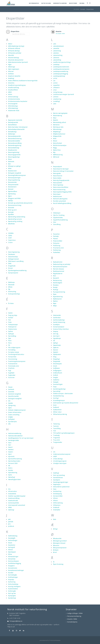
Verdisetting (57, 491)
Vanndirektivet (58, 478)
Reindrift (56, 278)
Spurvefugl (57, 391)
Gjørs (10, 408)
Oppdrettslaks (58, 217)
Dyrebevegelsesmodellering (17, 270)
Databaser (12, 254)
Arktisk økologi (13, 97)
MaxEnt (56, 120)
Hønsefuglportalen (14, 479)
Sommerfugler (58, 384)
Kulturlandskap (13, 584)
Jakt (9, 519)
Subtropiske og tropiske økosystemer (66, 403)
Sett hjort (56, 336)
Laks (55, 44)
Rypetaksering (58, 297)
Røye (55, 303)
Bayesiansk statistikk (15, 120)
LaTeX (55, 78)
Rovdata (56, 285)
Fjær (10, 338)
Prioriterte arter (58, 248)
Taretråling (57, 428)
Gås (9, 424)
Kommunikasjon (13, 561)
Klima (10, 554)
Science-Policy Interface (61, 329)
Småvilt (56, 375)
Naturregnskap (58, 185)
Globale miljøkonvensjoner (17, 410)
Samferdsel (57, 318)
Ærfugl (55, 529)
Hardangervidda (13, 440)
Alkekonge (12, 67)
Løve (55, 104)
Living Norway (58, 92)
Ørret (55, 552)
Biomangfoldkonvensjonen (17, 175)
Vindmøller (57, 510)
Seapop (56, 331)
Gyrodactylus (12, 421)
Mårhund (56, 157)
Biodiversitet (12, 171)
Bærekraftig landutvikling (17, 217)
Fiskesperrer (12, 327)
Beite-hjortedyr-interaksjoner (18, 127)
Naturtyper (57, 194)
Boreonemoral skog (15, 205)
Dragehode (12, 266)
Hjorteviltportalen (14, 461)
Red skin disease (58, 269)
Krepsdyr (11, 579)
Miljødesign (57, 132)
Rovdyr (55, 287)
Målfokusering (58, 155)
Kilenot (10, 550)
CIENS (10, 236)
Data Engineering (14, 252)
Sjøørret (56, 347)
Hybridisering (13, 472)
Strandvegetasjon (59, 400)
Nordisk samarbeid (59, 201)
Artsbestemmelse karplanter (18, 101)
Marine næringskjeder (60, 113)
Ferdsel (11, 318)
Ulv (54, 452)
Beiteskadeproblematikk (16, 129)
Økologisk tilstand (59, 543)
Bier (9, 164)
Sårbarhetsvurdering (60, 414)
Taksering (56, 424)
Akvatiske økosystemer (16, 60)
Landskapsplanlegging (61, 74)
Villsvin (55, 500)
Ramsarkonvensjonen (60, 267)
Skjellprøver (57, 354)
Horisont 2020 (13, 463)
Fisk (9, 320)
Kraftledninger (13, 577)
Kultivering (12, 582)
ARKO (10, 92)
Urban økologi (58, 459)
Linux (55, 90)
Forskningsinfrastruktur (16, 354)
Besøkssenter (13, 150)
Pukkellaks (57, 252)
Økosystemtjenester (60, 548)
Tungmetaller (58, 442)
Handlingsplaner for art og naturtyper (21, 438)
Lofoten (56, 97)
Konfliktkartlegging (15, 563)
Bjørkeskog (12, 194)
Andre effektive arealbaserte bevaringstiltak (23, 81)
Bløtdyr (11, 201)
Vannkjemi (57, 480)
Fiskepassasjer (13, 325)
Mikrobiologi (57, 129)
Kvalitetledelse (13, 589)
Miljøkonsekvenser (59, 134)
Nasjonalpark (57, 166)
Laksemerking (58, 55)
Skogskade (57, 361)
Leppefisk (56, 85)
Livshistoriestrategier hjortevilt (64, 94)
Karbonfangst (13, 540)
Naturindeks (57, 178)
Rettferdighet (58, 283)
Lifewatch (56, 87)
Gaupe (10, 387)
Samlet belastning (59, 322)
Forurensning (13, 359)
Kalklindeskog (13, 536)
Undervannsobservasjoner (62, 454)
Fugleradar (12, 375)
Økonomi (56, 545)
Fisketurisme (12, 329)
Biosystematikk (13, 185)
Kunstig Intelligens (14, 586)
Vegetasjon (57, 484)
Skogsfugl (56, 359)
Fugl (10, 370)
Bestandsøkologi (14, 148)
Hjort (10, 454)
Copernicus (12, 240)
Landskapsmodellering (61, 71)
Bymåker (11, 214)
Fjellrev (11, 331)
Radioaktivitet (58, 262)
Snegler (56, 377)
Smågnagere (57, 370)
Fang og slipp (13, 315)
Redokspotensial (59, 271)
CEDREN (11, 233)
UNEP (55, 456)
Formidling (12, 350)
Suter (55, 405)
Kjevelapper (12, 552)
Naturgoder (57, 173)
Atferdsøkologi (13, 108)
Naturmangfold (34, 3)
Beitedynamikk (13, 122)
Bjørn (10, 196)
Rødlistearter (57, 299)
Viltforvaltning (58, 503)
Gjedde (10, 403)
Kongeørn (11, 566)
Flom (10, 341)
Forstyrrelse (12, 357)
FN (9, 345)
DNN (10, 263)
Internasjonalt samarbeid (17, 505)
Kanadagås (12, 538)
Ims (9, 489)
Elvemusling (12, 291)
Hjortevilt (11, 456)
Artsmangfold (13, 104)
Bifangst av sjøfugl (14, 166)
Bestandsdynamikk (14, 136)
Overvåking (57, 224)
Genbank (11, 389)
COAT (10, 238)
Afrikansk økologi (14, 51)
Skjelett (56, 352)
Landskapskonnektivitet (61, 67)
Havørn (11, 452)
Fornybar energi (13, 352)
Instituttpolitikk (13, 503)
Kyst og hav (12, 593)
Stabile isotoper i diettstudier (63, 393)
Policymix (56, 243)
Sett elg (56, 334)
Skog (55, 357)
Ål (54, 562)
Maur (55, 118)
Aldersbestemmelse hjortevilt (18, 62)
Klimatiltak (12, 559)
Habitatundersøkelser (15, 436)
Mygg (55, 148)
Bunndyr (11, 212)
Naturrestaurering (59, 189)
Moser (55, 141)
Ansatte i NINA (72, 619)
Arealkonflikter (13, 90)
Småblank (56, 368)
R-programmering (59, 292)
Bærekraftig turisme (15, 219)
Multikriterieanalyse (60, 145)
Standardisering (58, 396)
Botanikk (11, 208)
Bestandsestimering (15, 138)
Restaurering (57, 280)
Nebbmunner (58, 196)
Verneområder (58, 496)
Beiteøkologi (12, 132)
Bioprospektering (14, 180)
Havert (10, 447)
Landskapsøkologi (59, 76)
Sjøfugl (55, 343)
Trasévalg (56, 435)
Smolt (55, 366)
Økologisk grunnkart (60, 541)
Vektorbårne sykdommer (61, 487)
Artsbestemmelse (14, 99)
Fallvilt (10, 313)
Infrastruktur (13, 491)
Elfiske (10, 287)
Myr (54, 152)
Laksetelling (57, 60)
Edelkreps (11, 282)
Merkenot (56, 125)
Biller (10, 168)
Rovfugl (56, 290)
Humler (11, 470)
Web (55, 519)
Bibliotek (11, 161)
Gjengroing (12, 405)
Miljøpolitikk (57, 136)
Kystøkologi (12, 598)
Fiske (10, 322)
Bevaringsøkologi (14, 157)
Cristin (10, 242)
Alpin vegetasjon (14, 69)
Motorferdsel (57, 143)
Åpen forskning (58, 564)
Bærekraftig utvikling (15, 221)
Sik (54, 341)
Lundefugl (56, 101)
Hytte (10, 475)
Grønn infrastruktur (15, 412)
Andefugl (11, 78)
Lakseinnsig (57, 51)
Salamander (57, 315)
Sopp (55, 387)
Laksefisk (56, 48)
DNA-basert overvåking (16, 261)
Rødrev (55, 301)
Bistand (11, 189)
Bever (10, 159)
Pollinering (57, 246)
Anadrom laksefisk (14, 76)
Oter (55, 222)
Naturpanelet (58, 183)
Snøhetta (56, 380)
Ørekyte (56, 550)
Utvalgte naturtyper (60, 463)
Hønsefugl (12, 477)
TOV (54, 431)
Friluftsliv (11, 368)
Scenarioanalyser (59, 327)
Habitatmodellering (15, 433)
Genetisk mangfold (14, 394)
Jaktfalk (11, 522)
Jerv (9, 524)
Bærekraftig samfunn (60, 3)
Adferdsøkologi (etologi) (16, 46)
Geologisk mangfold (15, 398)
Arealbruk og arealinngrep (17, 85)
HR (9, 466)
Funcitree (11, 377)
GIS (9, 401)
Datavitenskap (13, 257)
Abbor (10, 44)
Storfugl (56, 398)
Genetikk (11, 392)
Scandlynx (56, 325)
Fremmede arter (14, 366)
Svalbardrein (57, 410)
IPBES (10, 507)
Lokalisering (57, 99)
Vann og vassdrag (59, 475)
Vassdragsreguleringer (61, 482)
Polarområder (58, 241)
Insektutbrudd (13, 500)
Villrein (55, 498)
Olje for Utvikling (59, 215)
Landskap (56, 65)
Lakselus (56, 53)
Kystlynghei (12, 596)
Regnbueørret (58, 274)
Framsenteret (13, 364)
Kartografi (12, 547)
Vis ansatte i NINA (60, 34)
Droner (10, 268)
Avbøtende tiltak (14, 110)
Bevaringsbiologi (14, 152)
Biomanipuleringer (14, 178)
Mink (55, 138)
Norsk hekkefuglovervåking (62, 203)
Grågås (10, 417)
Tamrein (56, 426)
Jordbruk (11, 526)
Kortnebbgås (12, 575)
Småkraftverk (58, 373)
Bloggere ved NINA (14, 198)
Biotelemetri (12, 187)
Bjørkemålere (13, 191)
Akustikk (11, 55)
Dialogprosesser (14, 259)
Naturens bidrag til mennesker (63, 171)
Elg (9, 289)
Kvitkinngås (12, 591)
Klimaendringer (13, 557)
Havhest (11, 449)
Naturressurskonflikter (61, 187)
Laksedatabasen (58, 46)
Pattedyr (56, 236)
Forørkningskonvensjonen (17, 361)
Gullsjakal (11, 419)
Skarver (56, 350)
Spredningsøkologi (59, 389)
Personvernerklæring (74, 616)
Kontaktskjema (72, 622)
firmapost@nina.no (16, 621)
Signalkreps (57, 338)
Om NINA (82, 3)
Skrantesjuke (57, 364)
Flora (10, 343)
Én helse (11, 303)
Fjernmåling (12, 336)
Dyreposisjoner (13, 273)
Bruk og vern (12, 210)
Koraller (11, 573)
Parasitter (56, 234)
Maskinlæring (58, 115)
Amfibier (11, 74)
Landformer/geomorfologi (62, 62)
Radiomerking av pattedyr (62, 264)
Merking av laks (58, 127)
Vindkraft (56, 507)
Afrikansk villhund (14, 48)
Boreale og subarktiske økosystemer (20, 203)
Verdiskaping (57, 494)
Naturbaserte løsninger (61, 169)
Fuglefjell (11, 373)
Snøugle (56, 382)
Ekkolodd (11, 285)
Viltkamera (57, 505)
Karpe (10, 543)
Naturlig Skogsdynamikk (61, 180)
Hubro (10, 468)
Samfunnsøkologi (59, 320)
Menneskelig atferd (59, 122)
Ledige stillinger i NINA (75, 613)
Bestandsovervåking (15, 143)
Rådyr (55, 306)
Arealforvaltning (14, 87)
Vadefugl (56, 473)
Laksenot (56, 58)
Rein (54, 276)
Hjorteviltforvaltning (15, 459)
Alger (10, 65)
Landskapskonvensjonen (61, 69)
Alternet (11, 71)
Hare (10, 443)
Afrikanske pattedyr (15, 53)
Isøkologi (11, 510)
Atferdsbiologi (13, 106)
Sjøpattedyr (57, 345)
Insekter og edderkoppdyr (17, 496)
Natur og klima (46, 3)
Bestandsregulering (15, 145)
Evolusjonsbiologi (14, 294)
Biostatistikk (12, 182)
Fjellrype (11, 334)
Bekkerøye (12, 134)
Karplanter (12, 545)
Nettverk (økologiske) (60, 199)
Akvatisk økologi (14, 58)
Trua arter (57, 440)
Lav (54, 81)
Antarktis (11, 83)
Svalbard (56, 407)
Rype (55, 294)
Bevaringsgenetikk (14, 155)
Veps (55, 489)
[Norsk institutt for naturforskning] (11, 3)
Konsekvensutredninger (16, 570)
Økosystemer (73, 3)
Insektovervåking (14, 498)
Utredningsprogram (60, 461)
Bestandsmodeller (14, 141)
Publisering (57, 250)
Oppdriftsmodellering (60, 220)
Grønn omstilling (14, 415)
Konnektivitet (13, 568)
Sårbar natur (57, 412)
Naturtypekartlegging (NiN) (62, 192)
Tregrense (56, 438)
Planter (55, 239)
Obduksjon (57, 213)
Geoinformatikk (13, 396)
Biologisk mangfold (15, 173)
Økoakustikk (57, 538)
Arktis (10, 94)
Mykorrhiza (57, 150)
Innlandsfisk (12, 494)
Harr (10, 445)
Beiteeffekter (12, 125)
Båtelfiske (11, 224)
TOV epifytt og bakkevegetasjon (64, 433)
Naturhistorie (58, 176)
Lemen (55, 83)
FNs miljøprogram (14, 347)
